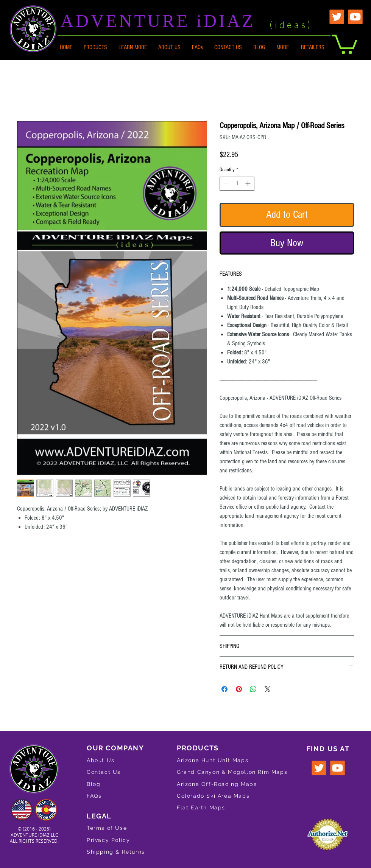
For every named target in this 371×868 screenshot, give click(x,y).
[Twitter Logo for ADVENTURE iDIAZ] (337, 17)
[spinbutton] (237, 184)
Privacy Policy (108, 840)
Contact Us (104, 772)
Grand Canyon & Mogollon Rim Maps (232, 772)
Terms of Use (107, 828)
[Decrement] (225, 184)
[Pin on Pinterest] (239, 689)
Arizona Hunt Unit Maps (213, 760)
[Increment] (249, 184)
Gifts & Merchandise (207, 820)
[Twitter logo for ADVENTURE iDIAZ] (319, 768)
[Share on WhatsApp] (253, 689)
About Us (101, 760)
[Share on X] (268, 689)
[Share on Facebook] (224, 689)
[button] (133, 47)
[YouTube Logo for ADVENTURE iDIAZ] (355, 17)
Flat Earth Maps (201, 807)
